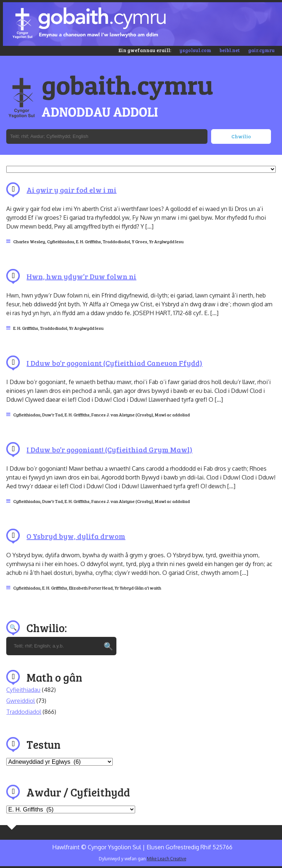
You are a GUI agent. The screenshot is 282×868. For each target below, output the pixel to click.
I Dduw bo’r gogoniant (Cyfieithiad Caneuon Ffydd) (114, 363)
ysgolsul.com (195, 50)
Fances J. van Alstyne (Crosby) (122, 415)
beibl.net (230, 50)
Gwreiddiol (21, 701)
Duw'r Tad (53, 415)
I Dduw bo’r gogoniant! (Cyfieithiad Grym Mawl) (109, 449)
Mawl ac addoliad (172, 415)
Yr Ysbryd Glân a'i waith (138, 588)
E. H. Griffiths (88, 241)
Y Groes (140, 241)
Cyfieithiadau (61, 241)
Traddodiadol (116, 241)
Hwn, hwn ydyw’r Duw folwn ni (81, 276)
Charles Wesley (29, 241)
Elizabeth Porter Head (91, 588)
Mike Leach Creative (167, 859)
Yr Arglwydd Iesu (166, 241)
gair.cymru (261, 50)
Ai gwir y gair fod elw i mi (71, 190)
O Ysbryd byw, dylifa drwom (76, 536)
